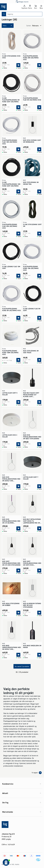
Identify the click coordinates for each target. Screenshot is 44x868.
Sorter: (29, 26)
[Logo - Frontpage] (11, 7)
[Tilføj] (18, 65)
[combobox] (24, 14)
